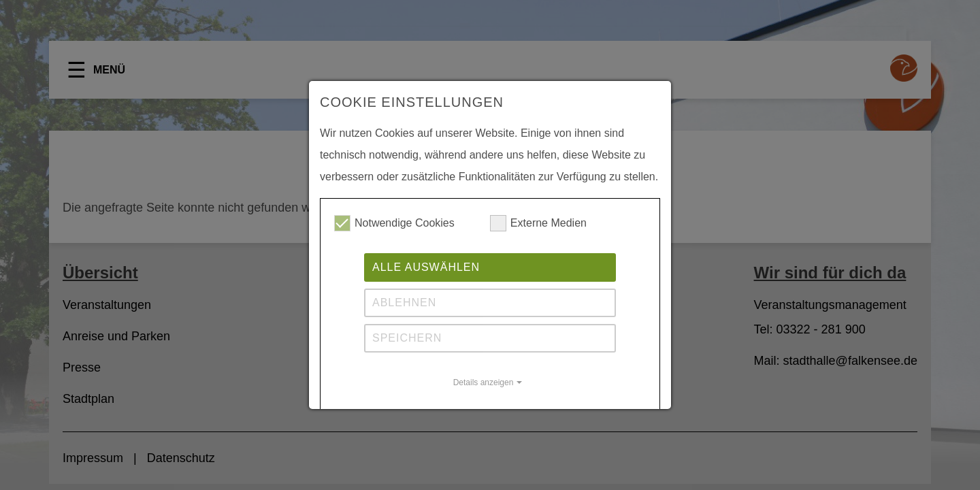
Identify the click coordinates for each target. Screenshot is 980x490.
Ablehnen (404, 303)
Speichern (407, 338)
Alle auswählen (426, 267)
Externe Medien (538, 223)
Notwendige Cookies (394, 223)
